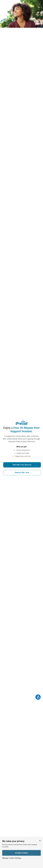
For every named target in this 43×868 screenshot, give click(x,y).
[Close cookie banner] (40, 841)
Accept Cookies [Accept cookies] (21, 853)
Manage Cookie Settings (12, 858)
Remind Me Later (22, 473)
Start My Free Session (22, 465)
